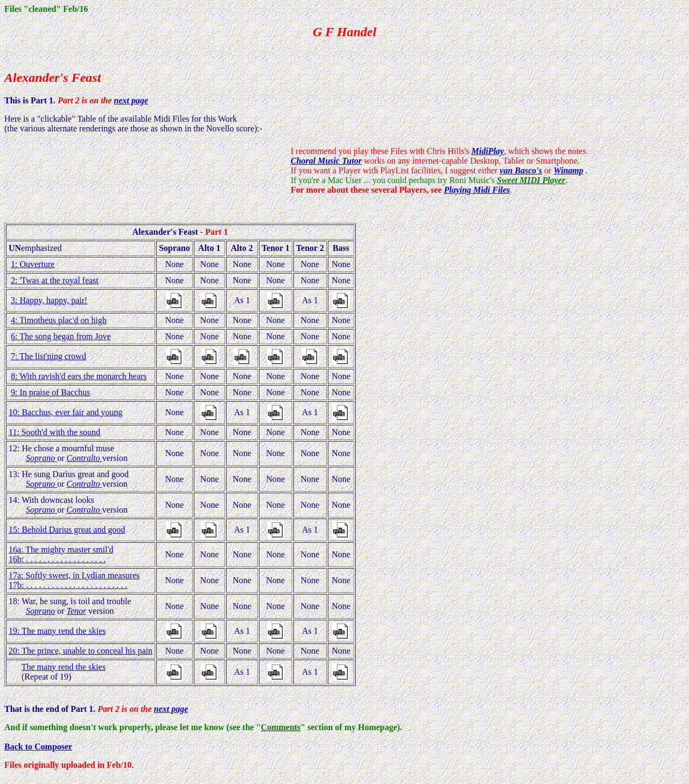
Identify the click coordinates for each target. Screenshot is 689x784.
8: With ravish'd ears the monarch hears (79, 376)
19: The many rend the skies (57, 631)
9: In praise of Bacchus (51, 392)
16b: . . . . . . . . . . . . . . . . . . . (57, 559)
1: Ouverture (33, 264)
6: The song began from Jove (61, 336)
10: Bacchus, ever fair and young (65, 412)
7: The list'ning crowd (48, 356)
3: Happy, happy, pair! (49, 300)
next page (131, 100)
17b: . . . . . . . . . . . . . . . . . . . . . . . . (68, 585)
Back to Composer (38, 747)
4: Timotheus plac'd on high (59, 320)
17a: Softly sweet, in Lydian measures (74, 575)
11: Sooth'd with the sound (54, 432)
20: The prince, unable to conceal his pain (80, 651)
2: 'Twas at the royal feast (55, 280)
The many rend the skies (64, 667)
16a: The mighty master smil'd (61, 549)
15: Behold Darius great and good (67, 530)
